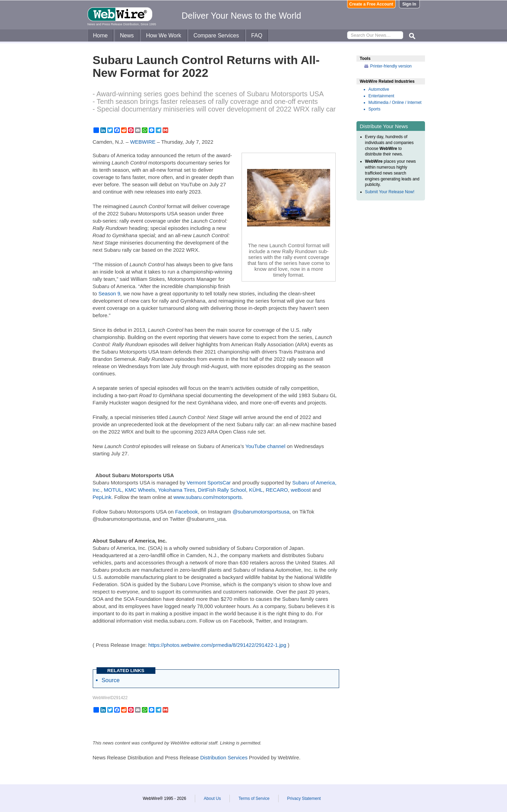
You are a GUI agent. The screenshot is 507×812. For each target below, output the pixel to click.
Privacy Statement (304, 798)
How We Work (164, 35)
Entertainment (382, 96)
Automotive (379, 89)
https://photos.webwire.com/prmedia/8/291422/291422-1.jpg (217, 645)
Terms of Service (254, 798)
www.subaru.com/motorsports (208, 497)
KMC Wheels (140, 490)
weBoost (301, 490)
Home (101, 35)
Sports (375, 109)
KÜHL (256, 490)
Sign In (409, 4)
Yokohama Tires (176, 490)
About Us (212, 798)
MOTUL (113, 490)
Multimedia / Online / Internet (395, 102)
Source (111, 680)
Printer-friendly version (391, 66)
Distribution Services (224, 757)
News (127, 35)
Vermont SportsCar (209, 483)
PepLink (102, 497)
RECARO (277, 490)
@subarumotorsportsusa (261, 512)
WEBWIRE (143, 142)
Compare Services (216, 35)
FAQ (257, 35)
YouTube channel (265, 446)
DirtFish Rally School (222, 490)
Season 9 (109, 293)
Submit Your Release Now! (390, 192)
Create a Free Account (371, 4)
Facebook (187, 512)
